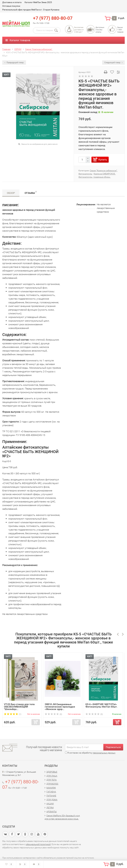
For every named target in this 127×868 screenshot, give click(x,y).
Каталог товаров (18, 40)
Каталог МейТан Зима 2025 (38, 2)
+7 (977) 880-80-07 (53, 18)
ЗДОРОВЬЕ (52, 772)
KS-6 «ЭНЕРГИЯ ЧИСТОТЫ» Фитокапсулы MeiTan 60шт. (101, 705)
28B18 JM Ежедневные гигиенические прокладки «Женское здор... (60, 707)
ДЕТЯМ (50, 808)
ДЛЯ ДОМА (52, 800)
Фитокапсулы (85, 174)
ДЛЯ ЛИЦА (52, 776)
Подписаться (113, 747)
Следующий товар (113, 63)
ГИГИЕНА (51, 792)
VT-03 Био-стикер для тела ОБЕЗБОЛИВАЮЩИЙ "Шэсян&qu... (19, 707)
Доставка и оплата (12, 2)
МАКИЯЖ (51, 788)
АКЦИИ (50, 804)
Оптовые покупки (11, 6)
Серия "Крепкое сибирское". (104, 171)
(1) (13, 714)
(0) (53, 714)
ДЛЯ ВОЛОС (52, 784)
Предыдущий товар (14, 63)
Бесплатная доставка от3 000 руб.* (79, 30)
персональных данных (104, 753)
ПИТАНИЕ (51, 796)
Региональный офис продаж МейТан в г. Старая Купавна (31, 10)
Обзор (11, 193)
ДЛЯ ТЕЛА (52, 780)
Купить (103, 160)
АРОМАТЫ (52, 812)
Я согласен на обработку (90, 753)
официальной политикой (38, 844)
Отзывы (31, 193)
